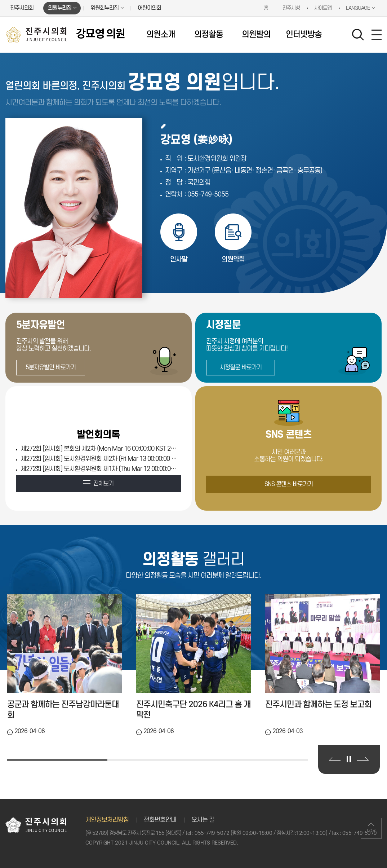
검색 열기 (358, 35)
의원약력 (233, 259)
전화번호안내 (160, 820)
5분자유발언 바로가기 (51, 367)
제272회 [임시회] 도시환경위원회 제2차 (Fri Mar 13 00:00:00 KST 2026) (99, 459)
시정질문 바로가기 (241, 367)
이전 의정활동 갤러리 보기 (335, 759)
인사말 (179, 259)
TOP (371, 831)
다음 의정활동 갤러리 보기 (363, 759)
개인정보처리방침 (107, 820)
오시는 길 (203, 820)
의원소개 (161, 35)
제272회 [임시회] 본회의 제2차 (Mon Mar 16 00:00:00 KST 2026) (99, 449)
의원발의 (256, 35)
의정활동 (209, 35)
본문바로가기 (0, 0)
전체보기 (103, 484)
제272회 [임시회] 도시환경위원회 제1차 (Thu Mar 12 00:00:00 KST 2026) (99, 469)
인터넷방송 (304, 35)
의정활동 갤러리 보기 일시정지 (349, 759)
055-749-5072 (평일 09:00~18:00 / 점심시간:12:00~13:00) (261, 833)
